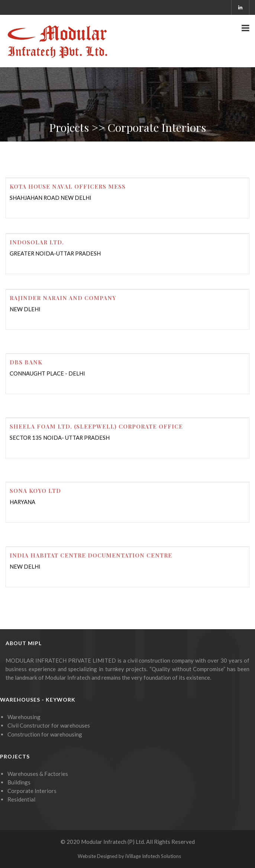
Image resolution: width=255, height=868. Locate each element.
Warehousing (24, 717)
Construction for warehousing (45, 734)
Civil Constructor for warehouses (49, 725)
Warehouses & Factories (38, 774)
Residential (21, 799)
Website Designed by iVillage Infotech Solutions (129, 856)
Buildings (19, 782)
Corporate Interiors (32, 791)
